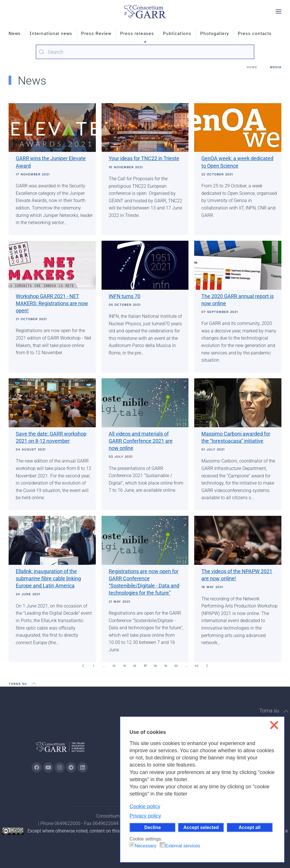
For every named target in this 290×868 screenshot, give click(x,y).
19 (166, 666)
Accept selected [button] (201, 827)
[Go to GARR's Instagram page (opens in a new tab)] (37, 767)
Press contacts (255, 34)
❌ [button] (274, 725)
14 (114, 666)
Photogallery (215, 34)
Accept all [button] (250, 827)
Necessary (145, 846)
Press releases (137, 34)
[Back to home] (145, 11)
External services (183, 846)
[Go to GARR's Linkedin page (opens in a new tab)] (83, 767)
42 (197, 666)
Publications (177, 34)
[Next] (207, 666)
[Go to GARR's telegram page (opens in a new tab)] (71, 767)
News (15, 34)
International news (51, 34)
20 (176, 666)
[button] (279, 11)
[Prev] (83, 666)
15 (124, 666)
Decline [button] (153, 827)
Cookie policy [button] (145, 806)
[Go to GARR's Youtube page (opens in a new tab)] (48, 767)
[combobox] (145, 52)
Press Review (96, 34)
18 (155, 666)
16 (135, 666)
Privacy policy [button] (145, 816)
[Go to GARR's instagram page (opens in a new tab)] (60, 767)
